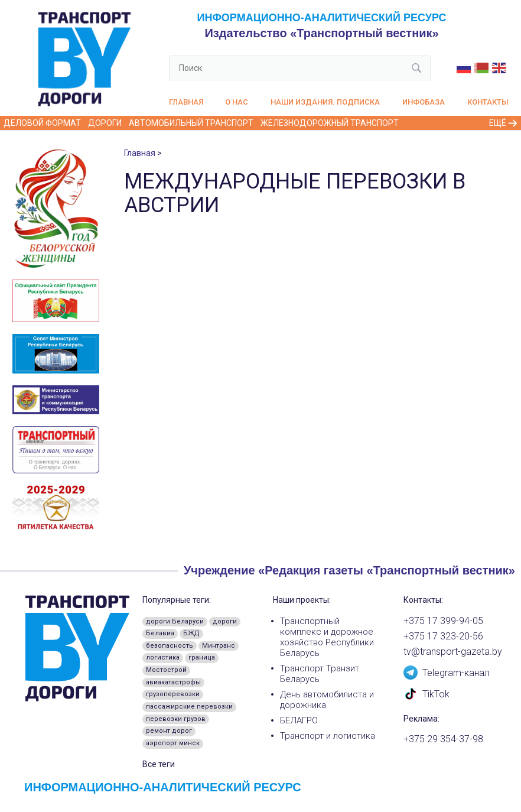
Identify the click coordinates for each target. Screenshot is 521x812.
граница (202, 657)
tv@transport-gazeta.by (453, 652)
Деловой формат (42, 123)
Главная (186, 102)
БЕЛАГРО (299, 720)
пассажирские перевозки (189, 707)
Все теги (159, 764)
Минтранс (219, 646)
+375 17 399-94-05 (443, 621)
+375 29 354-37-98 (443, 739)
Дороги (105, 123)
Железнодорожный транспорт (330, 123)
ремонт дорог (169, 731)
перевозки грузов (176, 719)
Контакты (488, 102)
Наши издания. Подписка (325, 102)
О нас (237, 102)
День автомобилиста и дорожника (327, 700)
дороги (225, 621)
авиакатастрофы (173, 682)
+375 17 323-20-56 (443, 636)
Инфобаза (424, 102)
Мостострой (166, 670)
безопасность (170, 646)
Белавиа (160, 633)
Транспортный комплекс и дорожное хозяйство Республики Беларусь (327, 637)
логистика (163, 657)
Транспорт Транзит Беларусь (320, 674)
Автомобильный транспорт (191, 123)
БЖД (191, 633)
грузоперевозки (173, 694)
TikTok (426, 693)
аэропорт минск (173, 743)
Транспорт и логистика (328, 736)
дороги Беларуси (175, 621)
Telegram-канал (446, 672)
